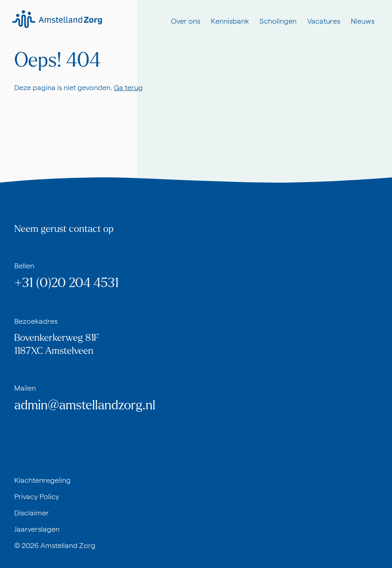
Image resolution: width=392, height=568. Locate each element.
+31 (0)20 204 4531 (66, 283)
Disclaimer (32, 513)
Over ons (186, 21)
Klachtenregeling (42, 480)
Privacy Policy (37, 496)
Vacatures (324, 21)
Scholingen (278, 21)
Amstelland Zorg (68, 545)
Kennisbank (230, 21)
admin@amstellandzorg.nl (85, 405)
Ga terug (128, 87)
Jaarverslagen (37, 529)
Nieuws (363, 21)
